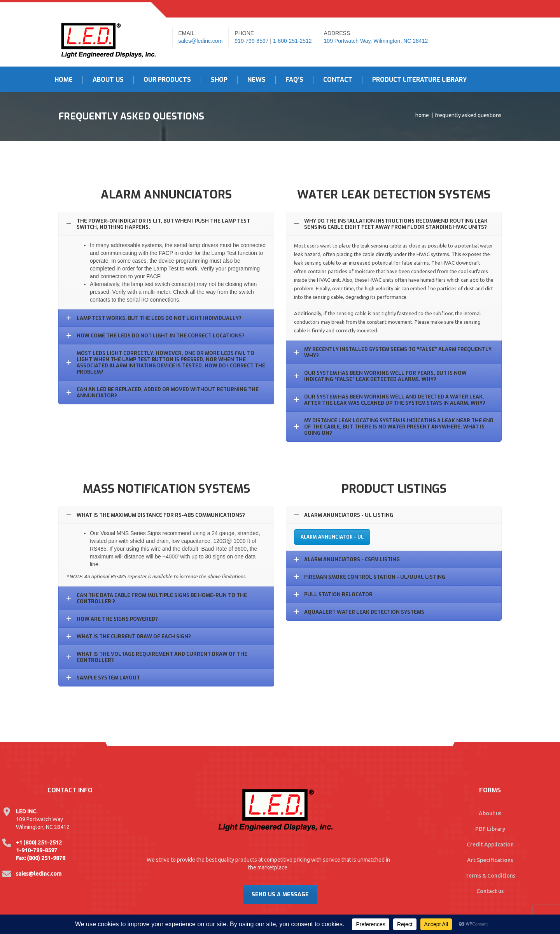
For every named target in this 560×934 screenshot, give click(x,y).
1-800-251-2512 (292, 41)
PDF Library (490, 829)
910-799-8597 (251, 41)
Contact (338, 80)
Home (64, 80)
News (256, 80)
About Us (108, 80)
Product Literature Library (419, 80)
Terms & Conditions (490, 876)
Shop (219, 80)
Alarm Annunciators (166, 195)
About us (490, 813)
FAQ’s (294, 80)
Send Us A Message (280, 894)
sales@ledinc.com (201, 41)
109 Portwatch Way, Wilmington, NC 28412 (376, 41)
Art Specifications (490, 860)
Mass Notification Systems (166, 489)
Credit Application (490, 844)
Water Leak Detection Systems (394, 195)
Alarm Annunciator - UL (332, 537)
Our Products (167, 80)
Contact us (490, 891)
